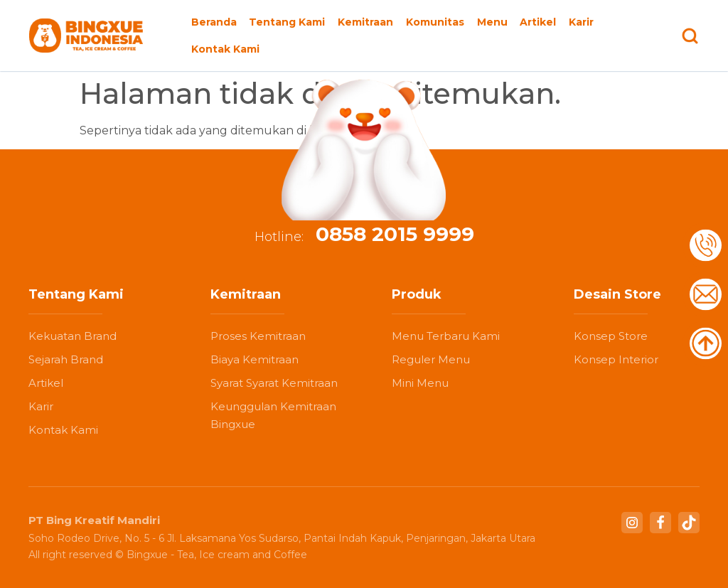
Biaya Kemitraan (255, 359)
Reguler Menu (431, 359)
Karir (581, 22)
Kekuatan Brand (73, 336)
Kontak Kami (225, 49)
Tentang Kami (287, 22)
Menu (492, 22)
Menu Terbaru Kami (446, 336)
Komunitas (435, 22)
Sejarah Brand (66, 359)
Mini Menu (420, 383)
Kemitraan (365, 22)
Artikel (538, 22)
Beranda (214, 22)
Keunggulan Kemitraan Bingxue (273, 415)
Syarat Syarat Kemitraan (274, 383)
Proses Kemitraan (258, 336)
